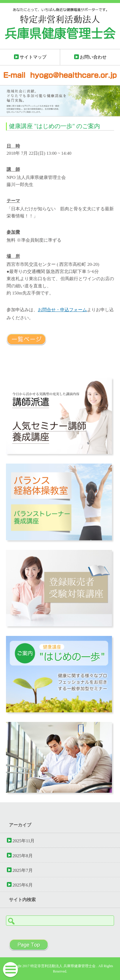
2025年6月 (23, 885)
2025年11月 (24, 841)
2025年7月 (23, 870)
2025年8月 (23, 856)
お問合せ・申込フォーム (62, 310)
